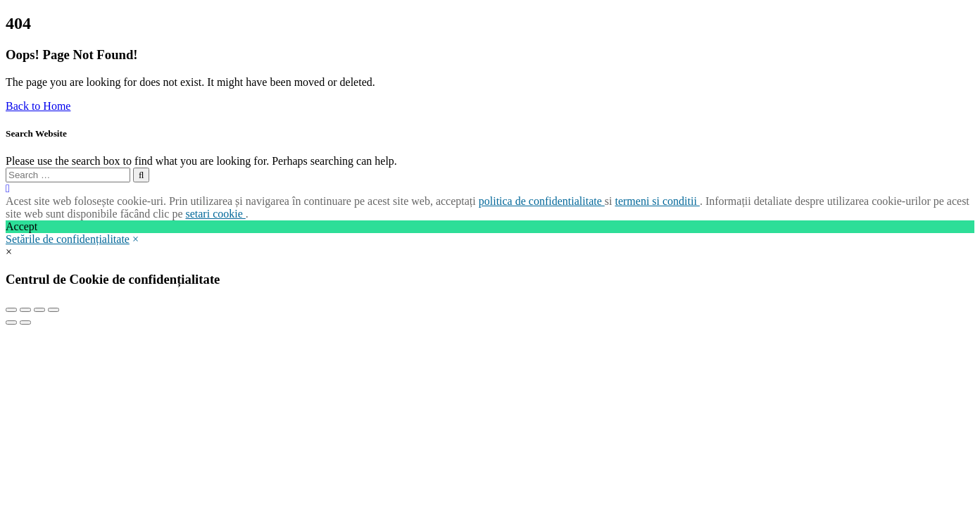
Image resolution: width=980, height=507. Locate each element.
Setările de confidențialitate (68, 239)
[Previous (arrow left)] (11, 323)
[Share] (25, 310)
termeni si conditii (657, 201)
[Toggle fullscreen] (39, 310)
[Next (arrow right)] (25, 323)
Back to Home (38, 106)
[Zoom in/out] (54, 310)
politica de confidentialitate (542, 201)
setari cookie (215, 214)
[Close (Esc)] (11, 310)
